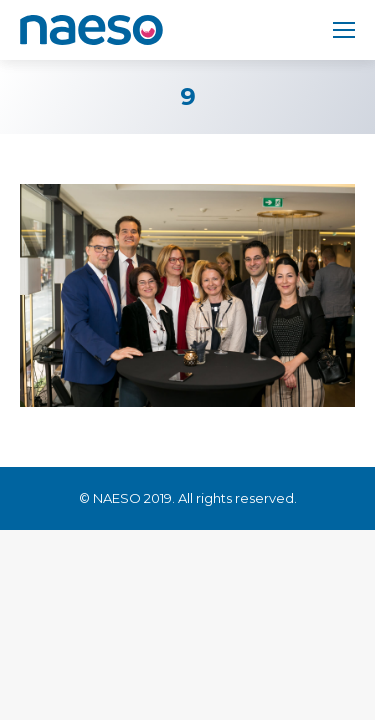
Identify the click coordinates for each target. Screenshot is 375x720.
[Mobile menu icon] (344, 30)
